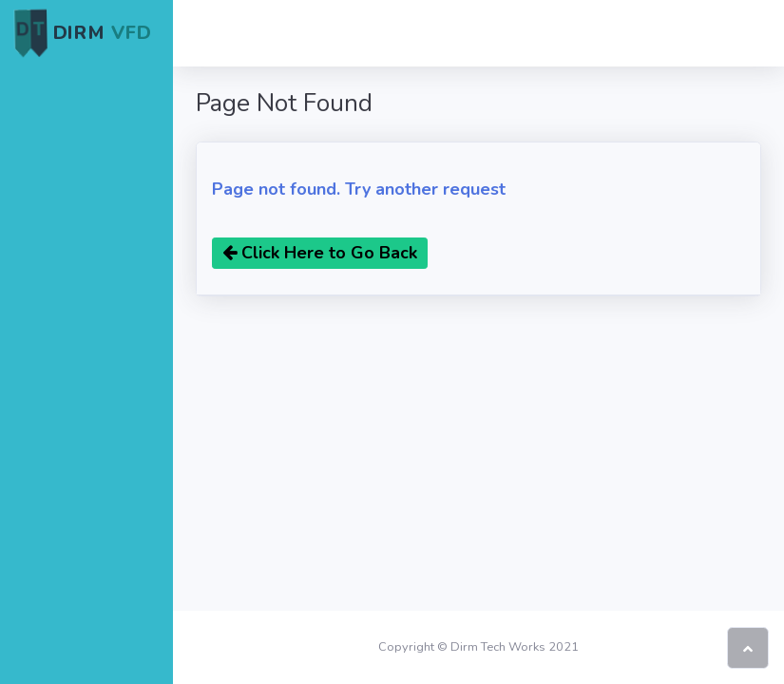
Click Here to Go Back (320, 253)
